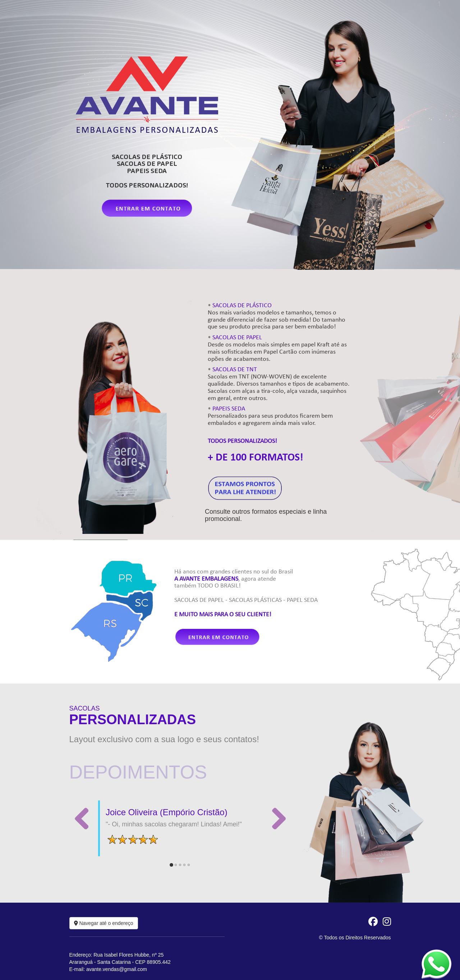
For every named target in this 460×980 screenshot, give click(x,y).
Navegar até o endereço (104, 923)
